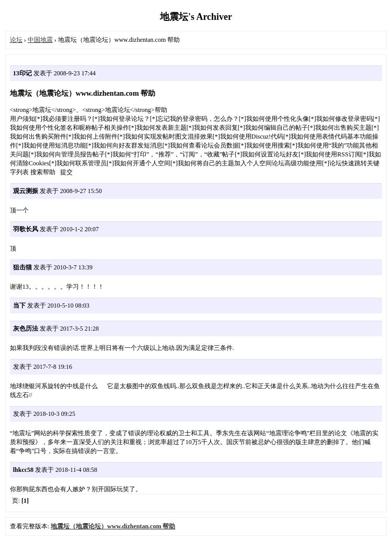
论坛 (16, 40)
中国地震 (40, 40)
